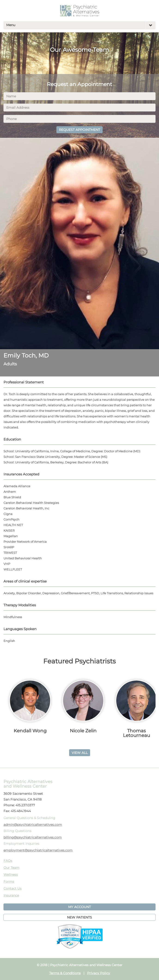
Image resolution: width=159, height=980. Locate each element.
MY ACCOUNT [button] (79, 907)
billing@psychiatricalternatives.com (33, 837)
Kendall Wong (30, 731)
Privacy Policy (99, 973)
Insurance (11, 895)
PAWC (79, 11)
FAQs (8, 861)
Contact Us (12, 888)
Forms (9, 881)
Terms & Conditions (65, 973)
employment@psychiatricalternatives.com (38, 850)
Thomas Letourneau (136, 733)
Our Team (11, 868)
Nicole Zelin (83, 731)
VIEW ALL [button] (80, 753)
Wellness (11, 875)
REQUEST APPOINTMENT (79, 130)
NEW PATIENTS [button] (79, 917)
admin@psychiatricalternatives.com (33, 825)
